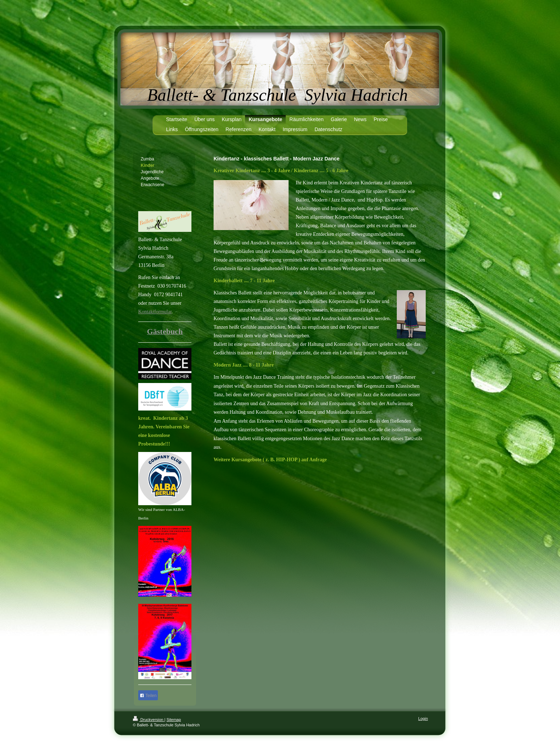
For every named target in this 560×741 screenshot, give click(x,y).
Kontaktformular (155, 312)
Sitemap (174, 720)
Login (423, 718)
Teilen (148, 696)
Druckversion (149, 720)
